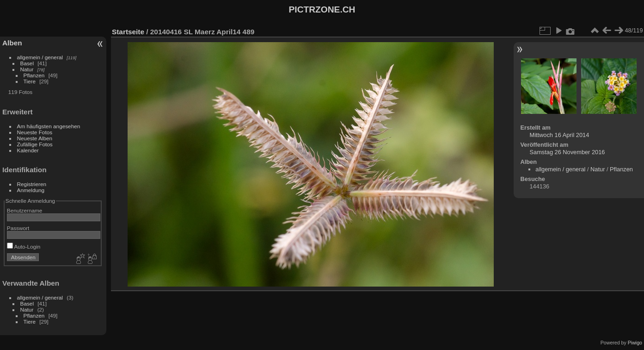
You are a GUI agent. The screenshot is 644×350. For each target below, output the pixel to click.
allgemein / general (40, 57)
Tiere (30, 81)
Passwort (18, 228)
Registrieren (32, 184)
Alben (12, 43)
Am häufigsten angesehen (49, 126)
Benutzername (25, 210)
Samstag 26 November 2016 (567, 152)
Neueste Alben (35, 138)
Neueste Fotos (35, 132)
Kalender (28, 150)
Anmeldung (31, 190)
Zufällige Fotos (35, 144)
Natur (27, 69)
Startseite (128, 32)
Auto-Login (24, 247)
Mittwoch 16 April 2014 (560, 135)
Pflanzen (34, 75)
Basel (27, 63)
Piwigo (635, 343)
